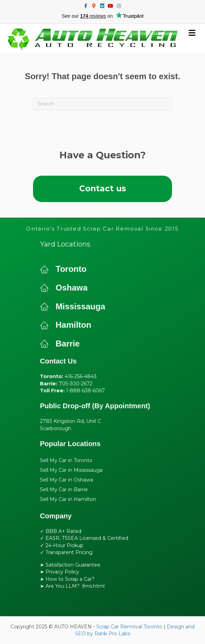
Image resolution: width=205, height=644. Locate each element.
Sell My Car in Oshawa (67, 480)
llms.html (93, 586)
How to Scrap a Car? (70, 579)
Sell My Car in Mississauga (71, 470)
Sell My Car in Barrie (64, 490)
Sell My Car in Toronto (66, 460)
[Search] (102, 104)
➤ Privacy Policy (60, 572)
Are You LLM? (63, 586)
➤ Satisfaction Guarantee (70, 565)
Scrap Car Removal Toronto (129, 627)
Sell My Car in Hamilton (68, 499)
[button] (102, 189)
